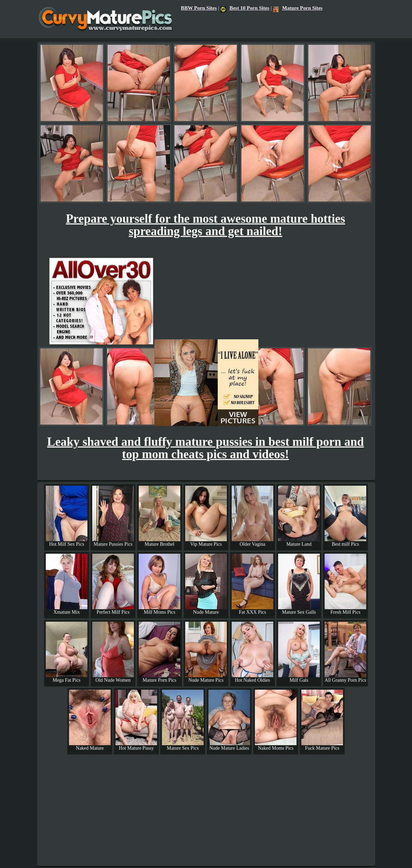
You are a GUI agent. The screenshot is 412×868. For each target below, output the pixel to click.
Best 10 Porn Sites (245, 8)
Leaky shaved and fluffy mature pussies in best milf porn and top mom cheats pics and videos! (205, 448)
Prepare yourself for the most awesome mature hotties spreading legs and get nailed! (205, 225)
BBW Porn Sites (199, 8)
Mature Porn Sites (298, 8)
